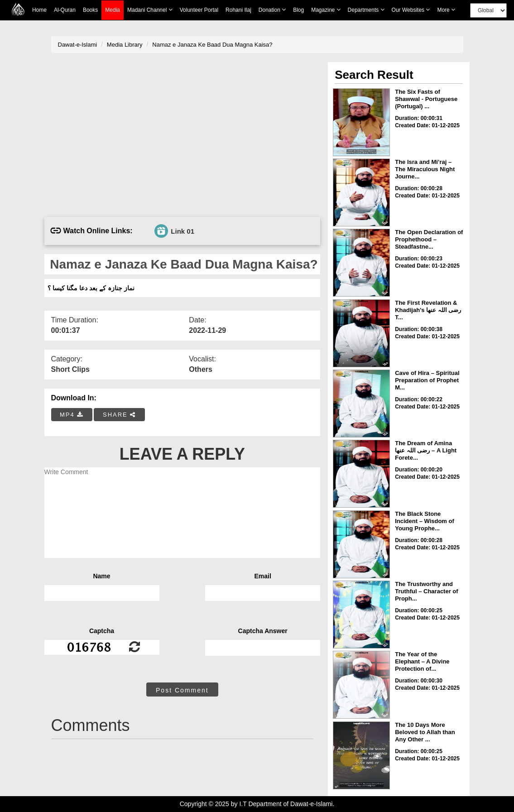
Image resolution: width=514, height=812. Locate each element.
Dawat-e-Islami (78, 45)
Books (90, 10)
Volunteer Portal (199, 10)
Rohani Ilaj (238, 10)
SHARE (119, 415)
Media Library (125, 45)
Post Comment (182, 690)
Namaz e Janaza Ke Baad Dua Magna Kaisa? (212, 45)
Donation (272, 10)
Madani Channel (150, 10)
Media (113, 10)
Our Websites (411, 10)
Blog (298, 10)
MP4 (72, 415)
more (446, 10)
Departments (366, 10)
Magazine (326, 10)
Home (39, 10)
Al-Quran (65, 10)
